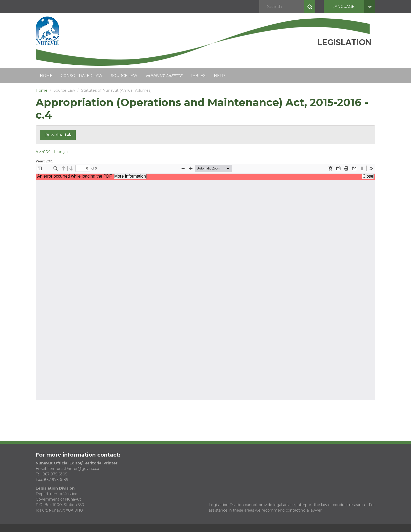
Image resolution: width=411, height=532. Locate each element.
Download (58, 135)
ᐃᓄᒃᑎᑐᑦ (43, 152)
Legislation (344, 42)
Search (310, 7)
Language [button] (354, 7)
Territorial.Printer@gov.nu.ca (73, 469)
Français (62, 152)
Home (46, 76)
